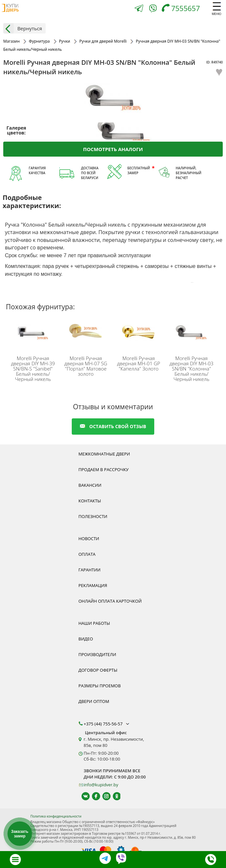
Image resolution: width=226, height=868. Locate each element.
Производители (98, 654)
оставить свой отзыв (113, 426)
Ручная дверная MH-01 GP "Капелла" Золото (139, 363)
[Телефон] (182, 9)
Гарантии (90, 570)
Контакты (90, 501)
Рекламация (93, 585)
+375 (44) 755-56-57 (107, 724)
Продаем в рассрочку (104, 469)
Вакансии (90, 485)
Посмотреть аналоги (113, 149)
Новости (89, 539)
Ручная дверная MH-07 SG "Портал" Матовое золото (86, 366)
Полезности (93, 516)
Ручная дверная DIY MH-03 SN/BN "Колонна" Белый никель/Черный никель (192, 369)
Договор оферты (98, 670)
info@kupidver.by (101, 785)
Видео (86, 639)
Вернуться (23, 28)
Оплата (87, 554)
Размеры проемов (100, 686)
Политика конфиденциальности (56, 816)
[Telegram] (139, 9)
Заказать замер (20, 834)
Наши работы (94, 623)
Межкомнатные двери (104, 454)
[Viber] (153, 10)
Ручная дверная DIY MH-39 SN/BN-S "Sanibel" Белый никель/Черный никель (33, 369)
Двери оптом (94, 701)
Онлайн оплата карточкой (110, 601)
